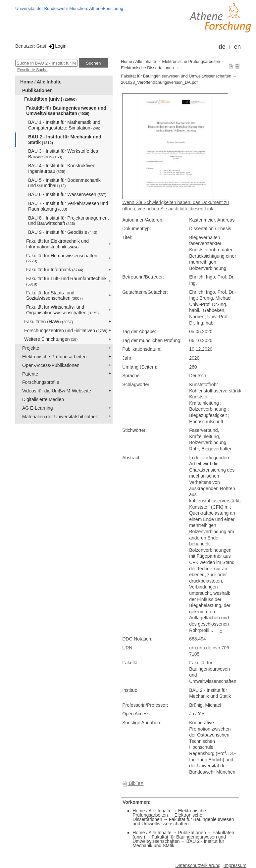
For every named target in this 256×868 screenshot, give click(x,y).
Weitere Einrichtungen (51, 339)
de (222, 47)
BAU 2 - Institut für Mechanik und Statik (65, 140)
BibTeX (133, 783)
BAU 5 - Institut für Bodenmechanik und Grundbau (64, 183)
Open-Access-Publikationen (51, 365)
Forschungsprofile (41, 382)
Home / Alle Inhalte (41, 82)
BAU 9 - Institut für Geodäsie (63, 232)
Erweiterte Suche (32, 70)
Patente (30, 374)
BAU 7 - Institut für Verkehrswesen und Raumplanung (68, 206)
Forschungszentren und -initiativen (66, 331)
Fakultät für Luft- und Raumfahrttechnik (66, 281)
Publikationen (37, 90)
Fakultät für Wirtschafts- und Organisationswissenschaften (62, 310)
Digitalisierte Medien (43, 399)
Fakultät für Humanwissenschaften (62, 258)
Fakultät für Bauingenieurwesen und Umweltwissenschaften (66, 111)
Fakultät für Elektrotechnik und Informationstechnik (57, 244)
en (237, 47)
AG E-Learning (38, 408)
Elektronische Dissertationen (147, 68)
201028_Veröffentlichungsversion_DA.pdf (159, 82)
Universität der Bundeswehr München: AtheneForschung (69, 8)
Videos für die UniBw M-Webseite (57, 391)
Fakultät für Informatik (55, 270)
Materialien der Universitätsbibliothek (60, 417)
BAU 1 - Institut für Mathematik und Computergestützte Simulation (64, 125)
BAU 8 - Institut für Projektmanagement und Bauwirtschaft (69, 221)
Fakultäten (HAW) (49, 322)
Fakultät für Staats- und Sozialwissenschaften (54, 296)
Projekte (31, 348)
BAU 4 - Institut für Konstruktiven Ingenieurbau (62, 168)
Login (57, 46)
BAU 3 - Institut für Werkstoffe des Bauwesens (63, 154)
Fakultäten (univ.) (50, 99)
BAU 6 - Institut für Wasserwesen (67, 194)
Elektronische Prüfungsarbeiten (54, 357)
